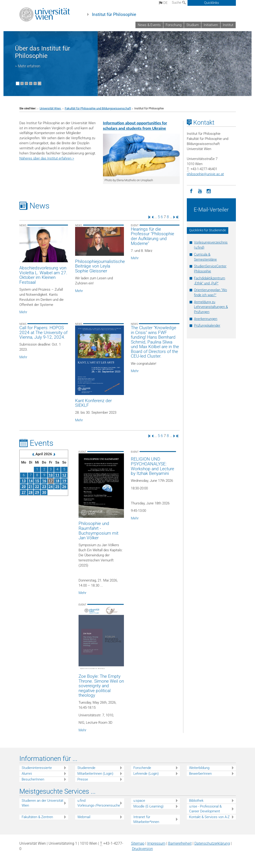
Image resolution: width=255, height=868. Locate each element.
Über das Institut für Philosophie (42, 52)
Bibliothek (196, 801)
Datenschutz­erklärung (212, 843)
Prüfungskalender (207, 325)
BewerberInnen (200, 774)
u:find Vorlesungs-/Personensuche (99, 803)
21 (31, 487)
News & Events (149, 25)
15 (37, 481)
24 (51, 487)
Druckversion (142, 849)
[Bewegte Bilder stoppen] (40, 83)
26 (64, 487)
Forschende (142, 768)
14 (31, 481)
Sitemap (138, 843)
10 (51, 475)
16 (44, 481)
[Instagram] (209, 191)
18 (57, 481)
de (163, 3)
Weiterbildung (199, 768)
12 (64, 475)
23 (44, 487)
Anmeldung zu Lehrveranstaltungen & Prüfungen (211, 307)
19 (64, 481)
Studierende (86, 768)
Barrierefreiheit (180, 843)
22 (37, 487)
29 (37, 492)
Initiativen (211, 25)
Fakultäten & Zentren (37, 817)
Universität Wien (51, 108)
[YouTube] (200, 191)
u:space (139, 801)
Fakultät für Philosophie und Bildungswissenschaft (98, 108)
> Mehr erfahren (28, 66)
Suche (179, 3)
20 (24, 487)
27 (24, 492)
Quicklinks (212, 3)
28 (31, 492)
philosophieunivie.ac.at (205, 174)
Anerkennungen (206, 319)
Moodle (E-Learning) (148, 806)
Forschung (174, 25)
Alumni (27, 774)
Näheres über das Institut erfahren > (47, 158)
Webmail (84, 817)
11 (57, 475)
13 (24, 481)
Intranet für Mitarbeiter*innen (146, 819)
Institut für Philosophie (114, 15)
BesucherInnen (33, 779)
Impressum (156, 843)
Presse (83, 779)
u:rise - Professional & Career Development (205, 809)
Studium (193, 25)
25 (57, 487)
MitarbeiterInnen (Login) (95, 774)
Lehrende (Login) (146, 774)
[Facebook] (191, 191)
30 (44, 492)
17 (51, 481)
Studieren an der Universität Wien (42, 803)
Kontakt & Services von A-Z (209, 817)
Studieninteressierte (37, 768)
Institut (228, 25)
